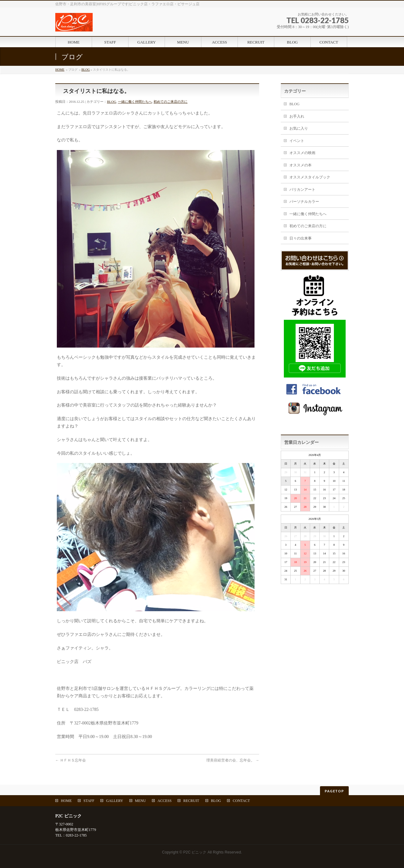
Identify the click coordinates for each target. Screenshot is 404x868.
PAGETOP (334, 791)
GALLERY (114, 801)
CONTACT (241, 801)
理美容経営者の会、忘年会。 (233, 760)
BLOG (85, 70)
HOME (60, 70)
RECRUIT (191, 801)
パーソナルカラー (304, 202)
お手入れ (297, 116)
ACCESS (164, 801)
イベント (297, 141)
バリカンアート (302, 190)
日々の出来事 (301, 238)
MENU (140, 801)
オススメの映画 (302, 153)
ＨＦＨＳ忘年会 (71, 760)
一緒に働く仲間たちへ (135, 102)
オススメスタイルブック (310, 177)
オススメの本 (301, 165)
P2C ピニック (195, 852)
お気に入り (299, 128)
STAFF (89, 801)
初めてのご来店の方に (170, 102)
